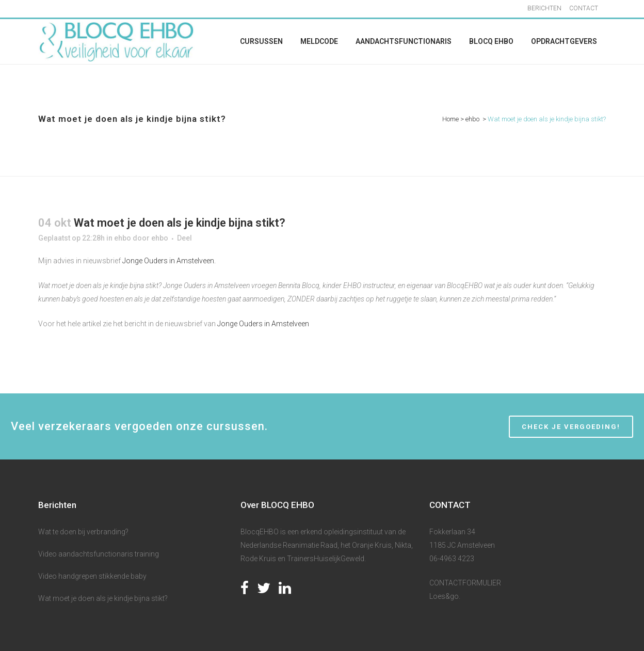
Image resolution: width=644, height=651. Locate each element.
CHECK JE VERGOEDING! (571, 427)
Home (450, 119)
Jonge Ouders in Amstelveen (262, 324)
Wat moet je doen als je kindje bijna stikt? (103, 598)
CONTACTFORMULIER (465, 583)
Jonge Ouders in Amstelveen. (170, 261)
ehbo (472, 119)
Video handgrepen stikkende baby (92, 576)
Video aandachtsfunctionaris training (99, 554)
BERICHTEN (544, 8)
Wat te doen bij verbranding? (83, 532)
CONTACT (584, 8)
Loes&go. (445, 596)
